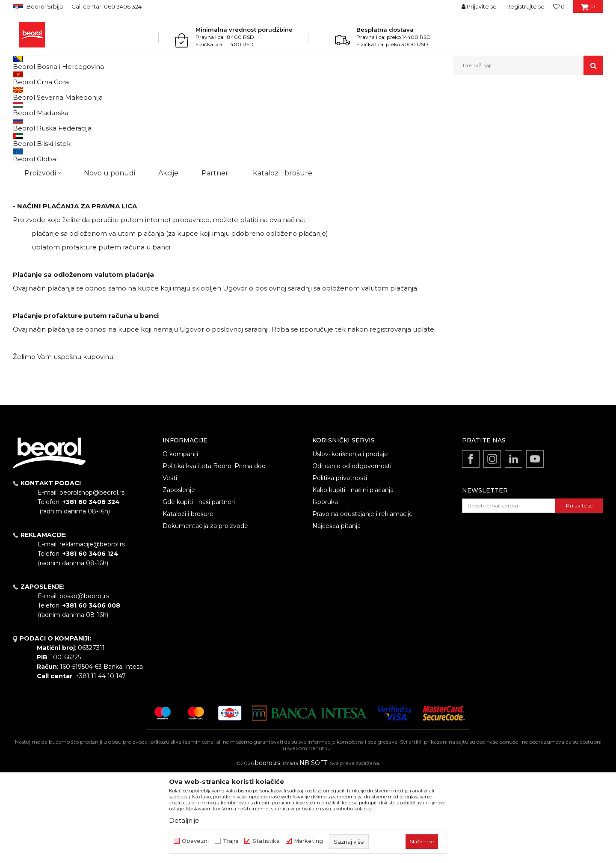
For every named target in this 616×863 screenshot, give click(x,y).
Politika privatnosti (340, 566)
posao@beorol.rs (84, 684)
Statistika (266, 841)
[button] (528, 65)
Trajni (231, 841)
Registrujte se (526, 6)
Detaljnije (184, 820)
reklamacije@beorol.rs (92, 632)
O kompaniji (180, 542)
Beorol (21, 93)
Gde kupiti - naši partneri (199, 590)
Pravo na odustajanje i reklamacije (363, 602)
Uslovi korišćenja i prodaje (350, 542)
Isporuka (325, 590)
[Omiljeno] (559, 6)
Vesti (170, 566)
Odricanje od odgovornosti (352, 554)
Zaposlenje (179, 578)
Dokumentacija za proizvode (205, 614)
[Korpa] (588, 9)
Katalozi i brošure (188, 602)
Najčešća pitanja (336, 614)
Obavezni (195, 841)
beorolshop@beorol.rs (92, 581)
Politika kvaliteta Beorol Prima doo (214, 554)
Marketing (308, 841)
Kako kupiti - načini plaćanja (353, 578)
